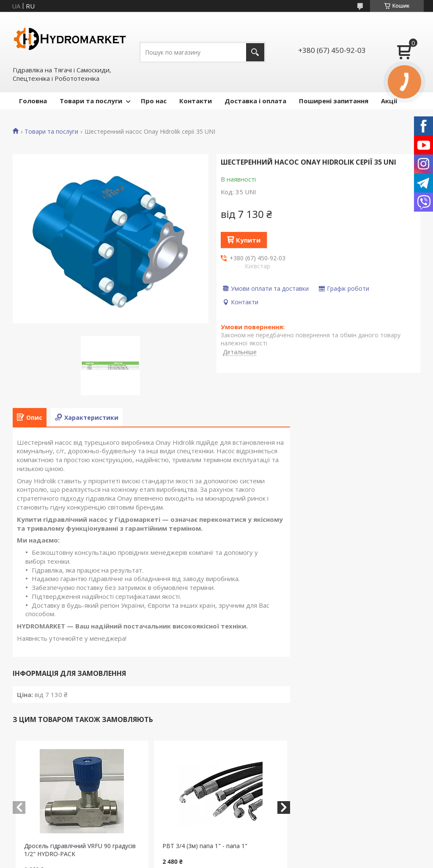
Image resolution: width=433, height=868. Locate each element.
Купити (248, 240)
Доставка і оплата (255, 101)
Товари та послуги (91, 101)
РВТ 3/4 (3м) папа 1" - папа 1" (205, 846)
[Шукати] (255, 52)
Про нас (154, 101)
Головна (33, 101)
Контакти (196, 101)
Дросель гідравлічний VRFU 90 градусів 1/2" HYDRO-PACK (80, 850)
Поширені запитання (334, 101)
